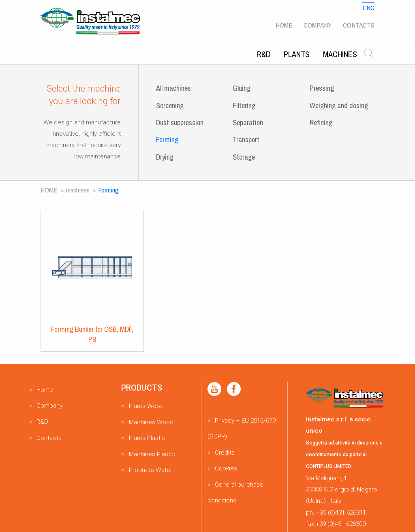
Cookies (226, 468)
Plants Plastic (147, 438)
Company (318, 25)
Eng (368, 7)
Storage (244, 157)
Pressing (322, 88)
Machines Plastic (152, 454)
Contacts (359, 25)
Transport (246, 140)
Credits (225, 453)
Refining (321, 123)
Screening (170, 106)
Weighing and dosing (339, 106)
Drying (165, 157)
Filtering (244, 106)
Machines (340, 54)
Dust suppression (180, 123)
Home (284, 25)
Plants (297, 54)
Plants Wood (146, 406)
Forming (167, 140)
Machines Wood (151, 422)
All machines (173, 88)
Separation (248, 123)
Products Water (151, 470)
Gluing (242, 88)
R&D (264, 54)
